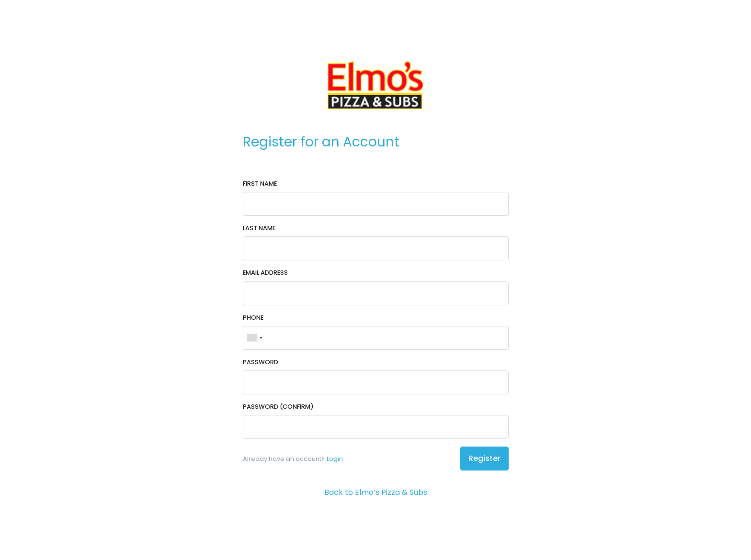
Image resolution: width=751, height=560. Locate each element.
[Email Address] (376, 293)
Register (484, 458)
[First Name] (376, 204)
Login (335, 459)
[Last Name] (376, 248)
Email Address (265, 273)
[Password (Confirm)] (376, 427)
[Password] (376, 382)
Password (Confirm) (278, 407)
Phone (253, 318)
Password (261, 362)
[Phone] (376, 338)
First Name (260, 184)
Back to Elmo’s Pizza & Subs (376, 492)
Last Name (259, 228)
